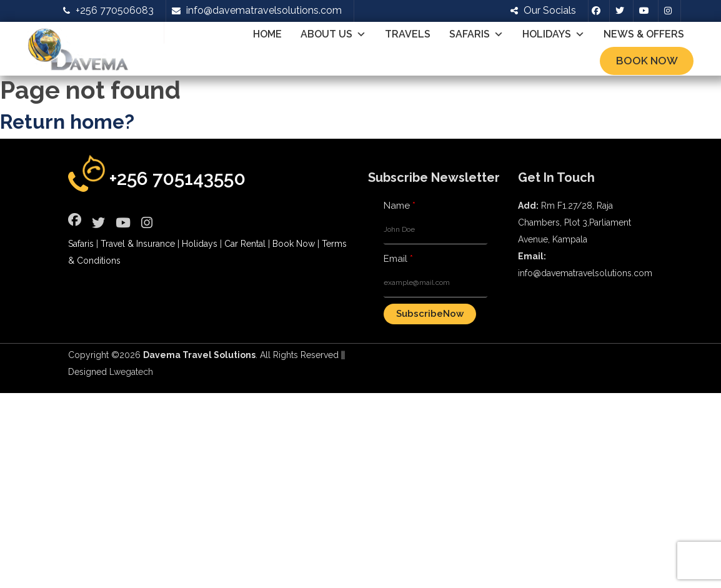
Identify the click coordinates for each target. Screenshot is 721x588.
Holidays (554, 34)
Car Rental (245, 244)
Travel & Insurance (138, 244)
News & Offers (644, 34)
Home (267, 34)
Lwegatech (131, 372)
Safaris (476, 34)
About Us (333, 34)
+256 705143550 (177, 178)
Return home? (67, 122)
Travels (408, 34)
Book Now (647, 61)
